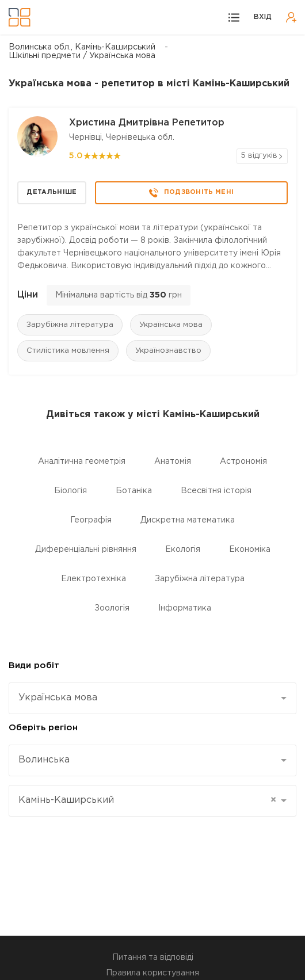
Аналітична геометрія (82, 462)
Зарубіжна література (70, 325)
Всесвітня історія (216, 491)
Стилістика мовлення (68, 351)
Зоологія (112, 608)
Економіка (250, 550)
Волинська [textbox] (44, 760)
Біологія (70, 491)
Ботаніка (134, 491)
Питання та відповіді (153, 958)
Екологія (183, 550)
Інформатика (185, 608)
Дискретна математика (188, 520)
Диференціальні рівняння (86, 550)
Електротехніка (94, 579)
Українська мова (171, 325)
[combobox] (152, 698)
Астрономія (243, 462)
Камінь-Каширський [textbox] (147, 800)
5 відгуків (259, 156)
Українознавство (168, 351)
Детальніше (52, 192)
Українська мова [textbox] (58, 698)
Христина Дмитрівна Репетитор (147, 123)
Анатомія (173, 462)
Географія (91, 520)
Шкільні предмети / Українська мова (82, 56)
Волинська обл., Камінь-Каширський (82, 47)
